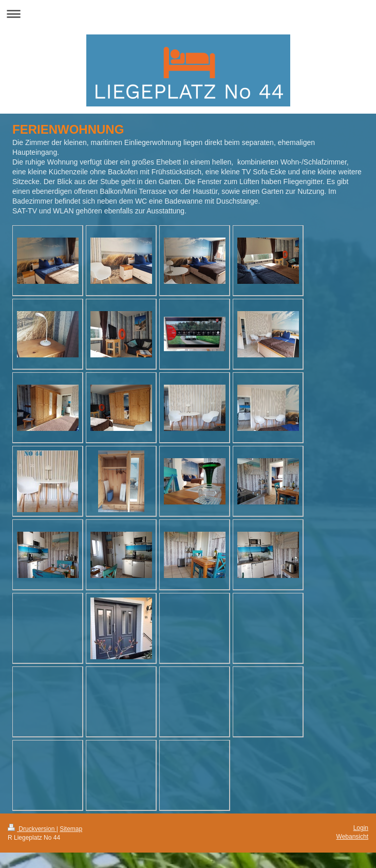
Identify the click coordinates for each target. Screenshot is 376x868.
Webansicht (352, 837)
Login (361, 828)
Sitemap (71, 829)
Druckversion (32, 829)
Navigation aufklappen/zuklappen (188, 14)
